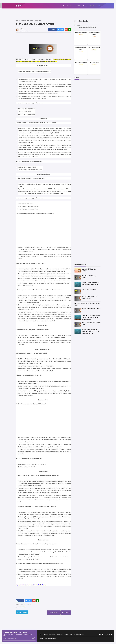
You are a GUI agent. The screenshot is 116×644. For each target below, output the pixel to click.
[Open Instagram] (106, 635)
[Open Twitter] (103, 635)
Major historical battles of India (91, 309)
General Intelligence (69, 6)
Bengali (85, 6)
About (41, 634)
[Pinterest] (66, 30)
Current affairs (22, 607)
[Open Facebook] (100, 635)
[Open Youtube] (109, 635)
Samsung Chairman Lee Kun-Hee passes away (87, 304)
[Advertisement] (47, 14)
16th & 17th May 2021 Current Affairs (91, 324)
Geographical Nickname (89, 290)
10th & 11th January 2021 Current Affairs (90, 297)
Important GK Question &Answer (89, 270)
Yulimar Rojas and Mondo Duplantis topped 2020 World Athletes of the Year (91, 331)
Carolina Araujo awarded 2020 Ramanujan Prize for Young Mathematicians (91, 317)
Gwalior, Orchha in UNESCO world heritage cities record (90, 284)
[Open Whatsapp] (111, 635)
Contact (46, 634)
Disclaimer (60, 634)
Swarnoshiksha (53, 638)
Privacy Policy (68, 634)
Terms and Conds (79, 634)
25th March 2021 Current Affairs (89, 277)
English (92, 6)
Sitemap (53, 634)
